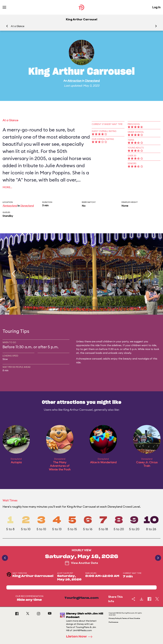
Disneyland (92, 81)
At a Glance (18, 26)
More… (7, 187)
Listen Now (80, 637)
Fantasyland (10, 206)
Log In (156, 7)
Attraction (74, 81)
